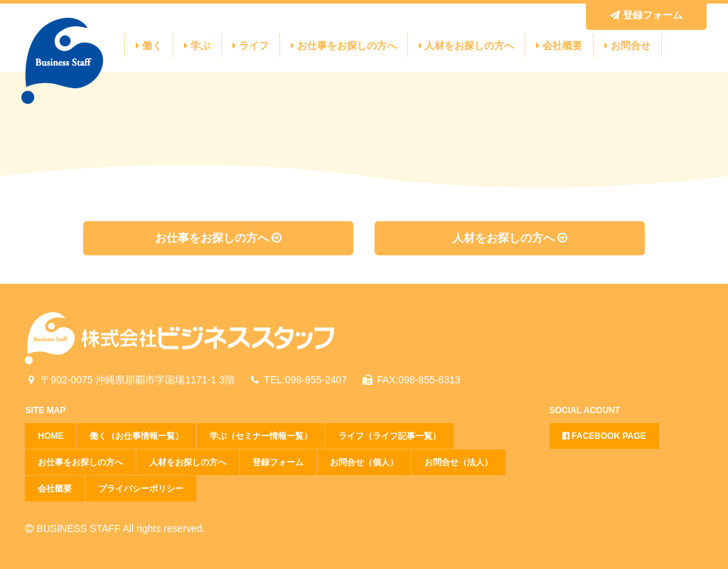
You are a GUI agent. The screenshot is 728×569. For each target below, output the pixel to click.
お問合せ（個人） (364, 462)
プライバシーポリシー (141, 489)
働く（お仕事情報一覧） (136, 436)
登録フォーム (646, 15)
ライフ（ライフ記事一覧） (390, 436)
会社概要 (559, 46)
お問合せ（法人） (459, 462)
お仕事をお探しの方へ (344, 46)
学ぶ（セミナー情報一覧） (261, 436)
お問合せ (627, 46)
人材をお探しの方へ (467, 46)
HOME (50, 436)
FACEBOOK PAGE (604, 436)
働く (149, 46)
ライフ (251, 46)
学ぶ (197, 46)
